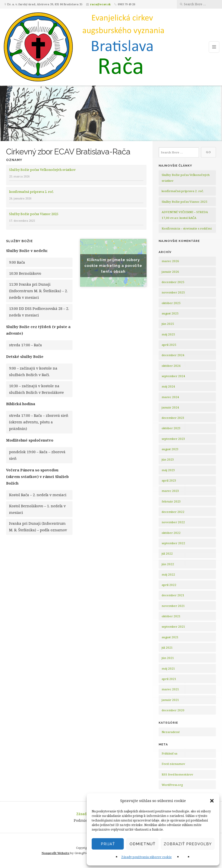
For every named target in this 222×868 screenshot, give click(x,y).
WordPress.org (172, 785)
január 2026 (170, 272)
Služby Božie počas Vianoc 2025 (34, 214)
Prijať (108, 844)
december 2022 (173, 512)
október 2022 (171, 533)
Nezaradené (171, 732)
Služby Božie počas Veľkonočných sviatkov (42, 170)
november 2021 (173, 606)
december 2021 (173, 595)
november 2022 (173, 522)
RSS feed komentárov (177, 774)
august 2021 (170, 637)
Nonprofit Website (56, 853)
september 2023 (173, 439)
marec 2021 (170, 689)
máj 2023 (168, 470)
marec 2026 (170, 261)
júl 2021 (167, 647)
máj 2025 (168, 334)
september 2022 (173, 543)
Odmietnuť (142, 844)
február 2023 (171, 501)
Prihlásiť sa (169, 753)
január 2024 (170, 407)
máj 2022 (168, 574)
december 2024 (173, 355)
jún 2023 (168, 459)
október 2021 (171, 616)
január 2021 (170, 700)
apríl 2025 (169, 345)
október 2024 (171, 366)
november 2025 (173, 292)
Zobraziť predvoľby (188, 844)
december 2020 (173, 710)
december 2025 (173, 282)
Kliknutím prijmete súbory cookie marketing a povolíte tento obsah (113, 266)
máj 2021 (168, 668)
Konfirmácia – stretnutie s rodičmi (187, 228)
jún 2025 (168, 324)
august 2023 (170, 449)
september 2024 (173, 376)
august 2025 (170, 313)
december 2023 (173, 418)
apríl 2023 (169, 480)
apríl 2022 (169, 585)
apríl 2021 (169, 679)
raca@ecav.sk (100, 4)
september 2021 (173, 626)
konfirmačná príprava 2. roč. (31, 192)
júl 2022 (167, 553)
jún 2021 (168, 658)
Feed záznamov (173, 764)
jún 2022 (168, 564)
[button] (212, 801)
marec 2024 (170, 397)
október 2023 (171, 428)
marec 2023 (170, 491)
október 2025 (171, 303)
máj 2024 (168, 386)
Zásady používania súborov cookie (146, 857)
